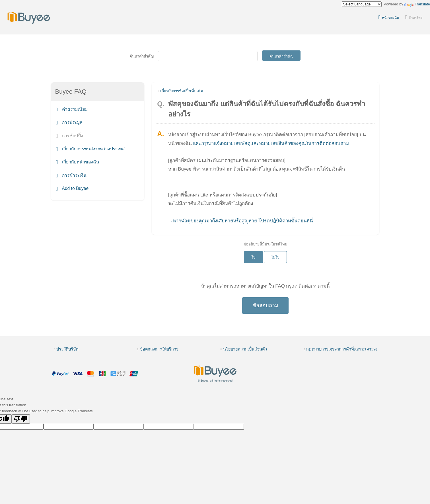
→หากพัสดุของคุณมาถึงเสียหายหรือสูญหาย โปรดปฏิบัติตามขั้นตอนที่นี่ (240, 221)
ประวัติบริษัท (67, 349)
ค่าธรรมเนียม (72, 109)
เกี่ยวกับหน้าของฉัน (78, 162)
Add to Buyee (72, 188)
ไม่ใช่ (275, 257)
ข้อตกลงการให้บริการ (159, 349)
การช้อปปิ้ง (70, 136)
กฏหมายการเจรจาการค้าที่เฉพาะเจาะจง (342, 349)
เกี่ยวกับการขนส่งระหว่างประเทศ (90, 149)
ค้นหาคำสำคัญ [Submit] (281, 56)
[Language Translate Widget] (362, 4)
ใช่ (253, 257)
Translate (417, 4)
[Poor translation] (21, 419)
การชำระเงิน (71, 175)
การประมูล (69, 123)
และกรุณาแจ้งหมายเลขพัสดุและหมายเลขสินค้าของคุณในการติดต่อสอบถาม (271, 143)
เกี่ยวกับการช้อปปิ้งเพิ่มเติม (182, 91)
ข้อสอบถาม (266, 306)
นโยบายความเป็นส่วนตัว (245, 349)
